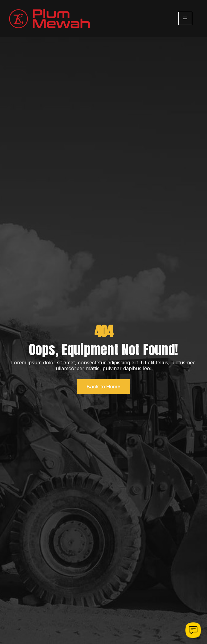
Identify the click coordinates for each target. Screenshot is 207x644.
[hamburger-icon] (185, 18)
